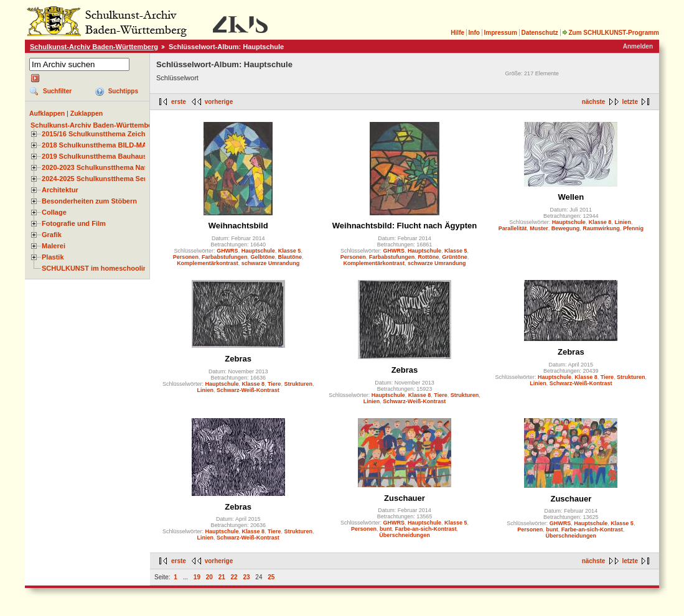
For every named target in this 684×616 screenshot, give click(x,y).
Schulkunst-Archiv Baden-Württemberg (94, 47)
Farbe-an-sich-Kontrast (426, 529)
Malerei (54, 246)
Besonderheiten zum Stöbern (89, 201)
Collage (54, 212)
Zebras (238, 359)
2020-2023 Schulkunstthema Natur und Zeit (112, 167)
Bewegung (566, 228)
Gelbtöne (262, 257)
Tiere (274, 384)
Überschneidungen (405, 535)
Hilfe (457, 33)
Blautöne (290, 257)
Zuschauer (405, 498)
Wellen (571, 197)
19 (197, 577)
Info (474, 33)
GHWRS (227, 251)
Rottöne (428, 257)
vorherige (219, 102)
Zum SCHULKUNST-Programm (611, 33)
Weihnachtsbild (238, 226)
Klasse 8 (600, 222)
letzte (630, 102)
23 (246, 577)
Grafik (52, 235)
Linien (623, 222)
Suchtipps (123, 91)
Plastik (53, 257)
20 (209, 577)
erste (179, 102)
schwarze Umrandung (271, 263)
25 (271, 577)
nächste (594, 102)
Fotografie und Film (74, 223)
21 (222, 577)
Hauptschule (258, 251)
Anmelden (638, 46)
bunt (386, 529)
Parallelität (513, 228)
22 (234, 577)
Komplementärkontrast (208, 263)
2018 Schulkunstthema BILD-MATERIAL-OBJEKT (121, 145)
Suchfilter (57, 91)
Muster (539, 228)
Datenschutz (539, 33)
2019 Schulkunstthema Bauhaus (94, 156)
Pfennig (633, 228)
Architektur (60, 190)
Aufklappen (47, 113)
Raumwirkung (601, 228)
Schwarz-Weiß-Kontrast (248, 390)
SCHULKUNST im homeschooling (96, 268)
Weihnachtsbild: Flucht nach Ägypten (405, 226)
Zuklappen (87, 113)
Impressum (500, 33)
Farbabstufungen (225, 257)
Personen (186, 257)
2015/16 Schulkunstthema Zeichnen (100, 134)
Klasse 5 (290, 251)
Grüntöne (455, 257)
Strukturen (298, 384)
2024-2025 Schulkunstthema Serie (97, 179)
